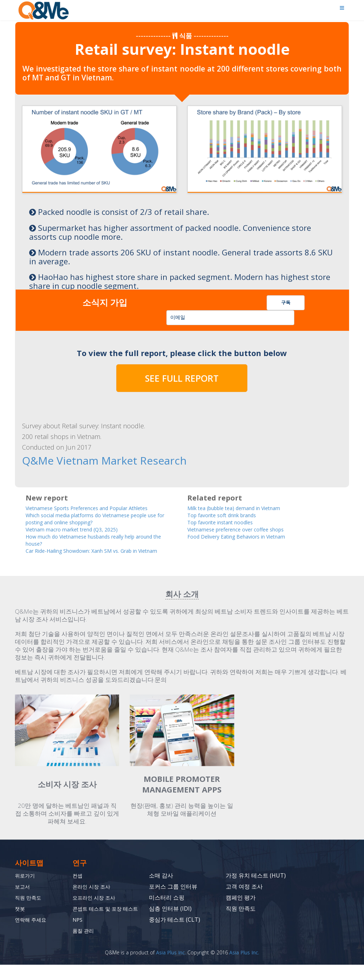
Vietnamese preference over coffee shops (244, 529)
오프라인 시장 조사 (97, 906)
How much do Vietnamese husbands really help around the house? (93, 540)
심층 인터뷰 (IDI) (170, 917)
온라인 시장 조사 (94, 895)
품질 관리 (85, 946)
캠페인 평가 (241, 906)
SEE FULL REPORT (182, 378)
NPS (78, 935)
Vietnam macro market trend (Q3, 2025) (81, 529)
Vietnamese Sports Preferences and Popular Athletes (99, 507)
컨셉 (78, 884)
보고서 (23, 895)
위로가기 (26, 884)
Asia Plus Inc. (171, 968)
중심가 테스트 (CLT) (175, 928)
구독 (286, 302)
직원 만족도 (30, 906)
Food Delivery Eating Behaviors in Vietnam (247, 537)
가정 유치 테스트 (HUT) (256, 884)
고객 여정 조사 (244, 895)
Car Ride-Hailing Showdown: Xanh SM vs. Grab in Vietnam (94, 555)
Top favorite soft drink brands (230, 514)
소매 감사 (161, 884)
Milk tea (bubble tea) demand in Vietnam (245, 507)
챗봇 (21, 917)
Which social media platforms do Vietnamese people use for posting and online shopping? (100, 518)
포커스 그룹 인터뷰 (173, 895)
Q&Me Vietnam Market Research (80, 460)
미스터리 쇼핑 (167, 906)
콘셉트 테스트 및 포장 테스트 (104, 920)
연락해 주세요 (33, 928)
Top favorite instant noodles (227, 522)
